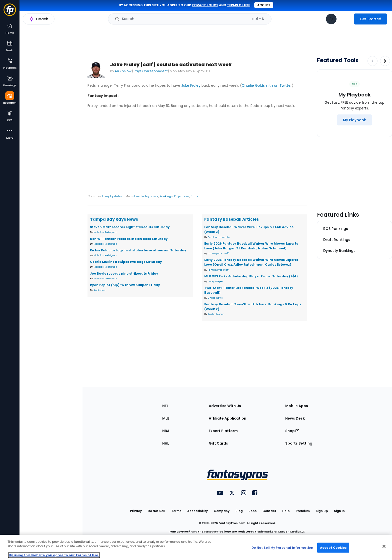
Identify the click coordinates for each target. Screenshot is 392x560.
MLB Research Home (45, 21)
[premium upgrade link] (345, 19)
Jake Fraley (191, 85)
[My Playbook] (354, 120)
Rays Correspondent (151, 71)
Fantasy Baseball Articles (231, 219)
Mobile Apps (297, 406)
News (154, 196)
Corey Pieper (215, 281)
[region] (196, 547)
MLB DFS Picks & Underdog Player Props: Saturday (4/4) (251, 276)
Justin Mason (216, 314)
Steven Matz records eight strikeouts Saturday (130, 227)
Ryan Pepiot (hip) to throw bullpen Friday (125, 285)
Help (286, 511)
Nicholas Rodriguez (105, 232)
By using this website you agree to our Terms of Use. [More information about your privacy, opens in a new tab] (54, 555)
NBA (166, 431)
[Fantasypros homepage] (10, 12)
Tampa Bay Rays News (114, 219)
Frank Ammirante (219, 237)
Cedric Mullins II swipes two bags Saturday (126, 262)
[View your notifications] (331, 19)
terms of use (238, 5)
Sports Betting (299, 443)
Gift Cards (218, 443)
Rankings (166, 196)
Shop (292, 431)
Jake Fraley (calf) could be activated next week (171, 65)
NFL (165, 406)
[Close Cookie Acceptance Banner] (384, 547)
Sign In (339, 511)
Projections (182, 196)
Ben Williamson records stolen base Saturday (129, 239)
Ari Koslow (123, 71)
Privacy (136, 511)
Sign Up (322, 511)
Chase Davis (215, 298)
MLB (166, 418)
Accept (264, 5)
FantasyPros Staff (218, 253)
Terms (176, 511)
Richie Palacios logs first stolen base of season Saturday (138, 250)
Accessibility (197, 511)
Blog (239, 511)
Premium (303, 511)
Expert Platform (223, 431)
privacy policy (205, 5)
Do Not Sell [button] (156, 511)
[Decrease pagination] (372, 61)
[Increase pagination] (385, 61)
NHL (166, 443)
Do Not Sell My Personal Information (282, 547)
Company (222, 511)
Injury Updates (112, 196)
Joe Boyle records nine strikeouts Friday (124, 274)
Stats (194, 196)
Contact (269, 511)
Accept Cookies (333, 547)
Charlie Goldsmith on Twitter (267, 85)
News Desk (295, 418)
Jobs (253, 511)
